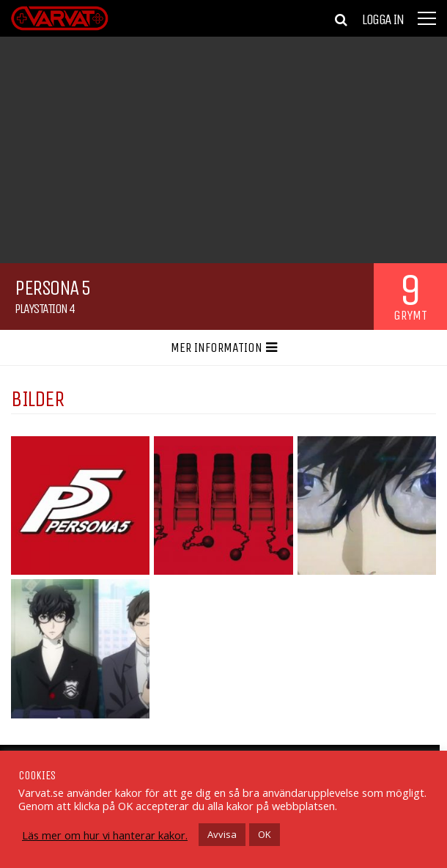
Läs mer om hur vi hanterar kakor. (105, 835)
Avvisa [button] (222, 834)
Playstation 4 (45, 309)
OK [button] (265, 834)
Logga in (383, 20)
